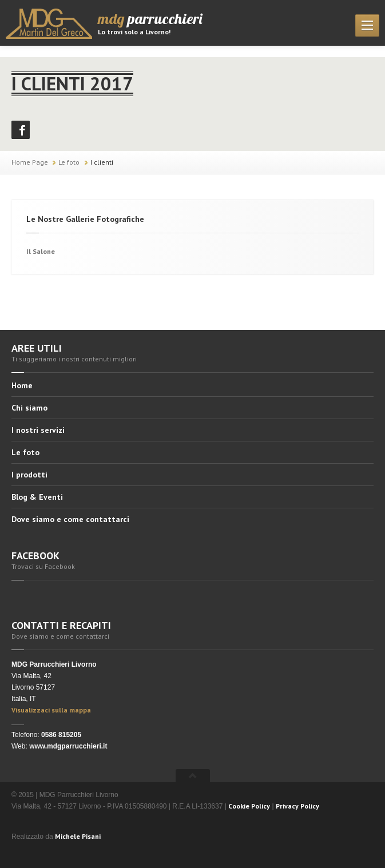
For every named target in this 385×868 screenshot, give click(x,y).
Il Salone (41, 251)
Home (22, 386)
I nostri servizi (38, 430)
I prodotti (29, 475)
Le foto (69, 162)
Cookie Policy (249, 806)
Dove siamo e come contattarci (70, 519)
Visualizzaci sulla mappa (51, 710)
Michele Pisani (78, 836)
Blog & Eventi (37, 497)
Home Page (30, 162)
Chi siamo (29, 408)
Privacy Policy (297, 806)
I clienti (102, 162)
